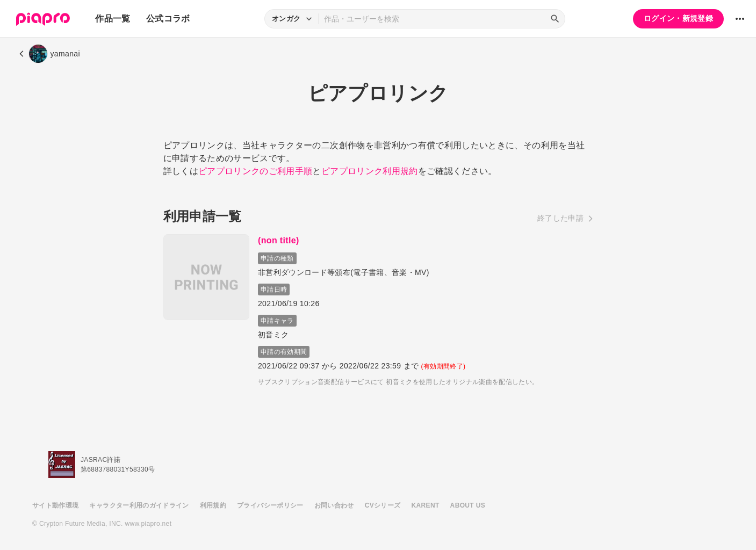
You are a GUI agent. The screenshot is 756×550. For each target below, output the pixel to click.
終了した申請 (560, 218)
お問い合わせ (334, 505)
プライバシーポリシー (270, 505)
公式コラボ (168, 19)
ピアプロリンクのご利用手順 (255, 171)
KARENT (426, 505)
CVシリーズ (383, 505)
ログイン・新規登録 (678, 18)
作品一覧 (113, 19)
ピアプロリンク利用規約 (370, 171)
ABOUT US (468, 505)
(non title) (281, 240)
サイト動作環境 (55, 505)
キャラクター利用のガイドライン (139, 505)
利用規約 (213, 505)
